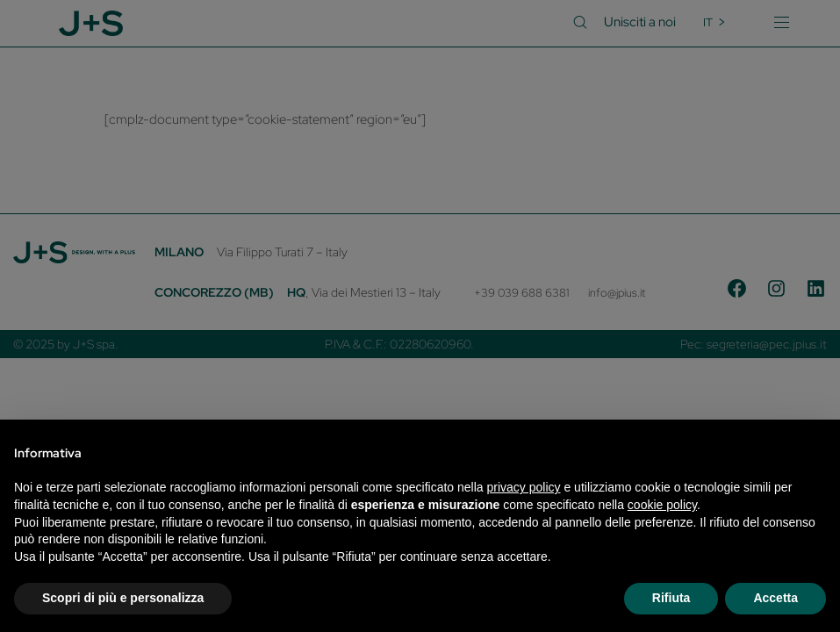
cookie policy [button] (662, 505)
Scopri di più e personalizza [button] (123, 598)
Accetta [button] (775, 598)
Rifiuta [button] (671, 598)
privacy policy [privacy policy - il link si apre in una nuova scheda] (524, 487)
